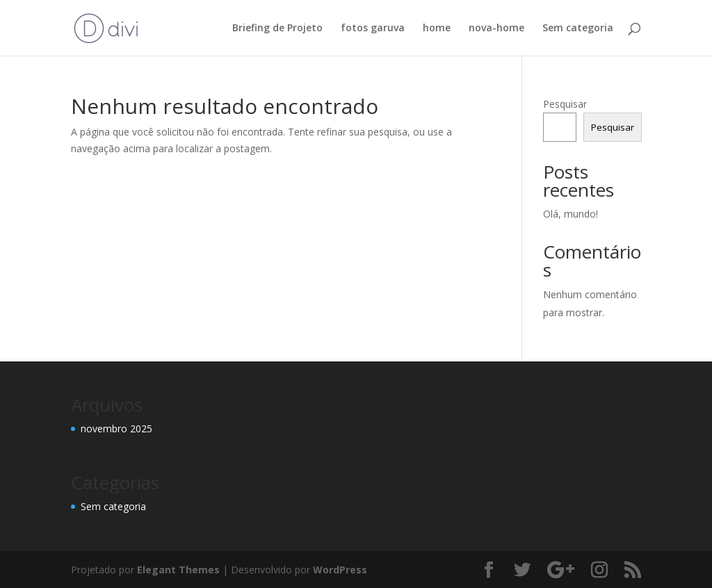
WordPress (340, 570)
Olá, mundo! (571, 214)
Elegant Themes (178, 570)
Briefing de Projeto (277, 28)
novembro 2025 (116, 428)
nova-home (496, 28)
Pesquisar (565, 104)
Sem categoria (578, 28)
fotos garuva (373, 28)
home (437, 28)
